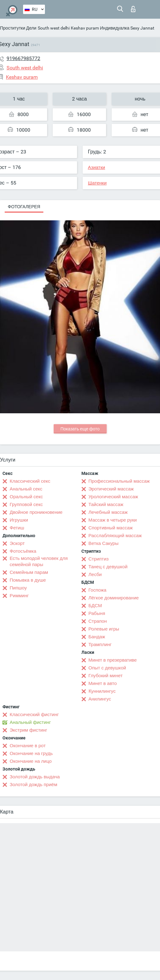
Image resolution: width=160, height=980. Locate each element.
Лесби (95, 574)
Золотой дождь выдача (35, 777)
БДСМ (95, 606)
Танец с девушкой (108, 567)
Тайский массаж (106, 504)
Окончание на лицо (31, 761)
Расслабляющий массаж (115, 536)
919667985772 (23, 58)
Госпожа (98, 590)
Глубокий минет (106, 676)
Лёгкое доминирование (114, 598)
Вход (133, 9)
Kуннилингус (102, 691)
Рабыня (97, 613)
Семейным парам (29, 572)
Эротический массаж (111, 489)
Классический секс (30, 481)
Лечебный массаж (108, 512)
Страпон (98, 621)
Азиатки (97, 167)
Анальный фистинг (30, 722)
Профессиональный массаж (119, 481)
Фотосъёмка (23, 551)
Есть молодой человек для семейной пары (39, 561)
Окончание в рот (28, 746)
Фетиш (17, 528)
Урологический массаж (113, 497)
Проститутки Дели (18, 28)
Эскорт (17, 543)
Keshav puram (85, 28)
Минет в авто (103, 683)
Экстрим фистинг (28, 730)
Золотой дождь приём (33, 785)
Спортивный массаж (111, 528)
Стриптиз (99, 559)
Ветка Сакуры (104, 543)
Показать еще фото (80, 429)
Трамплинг (100, 645)
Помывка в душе (28, 580)
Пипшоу (18, 588)
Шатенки (97, 183)
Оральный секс (26, 497)
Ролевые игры (104, 629)
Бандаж (97, 637)
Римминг (19, 596)
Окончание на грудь (31, 753)
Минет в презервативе (113, 660)
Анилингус (100, 699)
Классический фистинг (34, 715)
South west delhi (54, 28)
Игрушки (19, 520)
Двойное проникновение (36, 512)
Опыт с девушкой (107, 668)
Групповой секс (26, 504)
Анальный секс (26, 489)
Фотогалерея (24, 207)
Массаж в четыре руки (113, 520)
